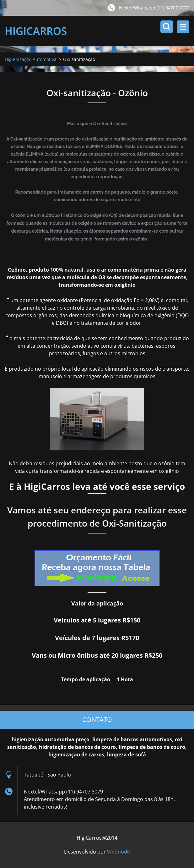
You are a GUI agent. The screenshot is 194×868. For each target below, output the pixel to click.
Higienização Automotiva (31, 59)
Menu (183, 27)
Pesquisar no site (167, 27)
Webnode (119, 852)
